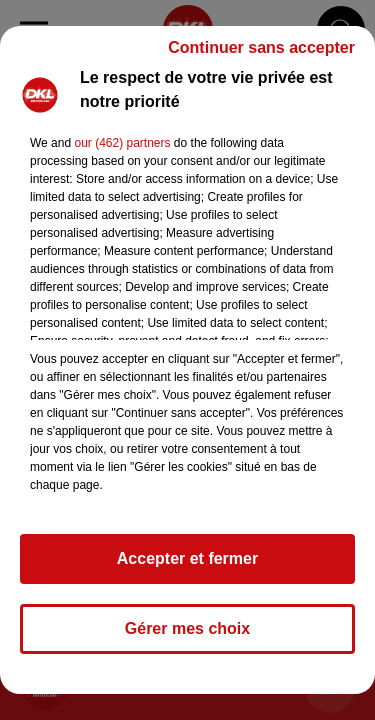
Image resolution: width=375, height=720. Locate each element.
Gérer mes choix (187, 628)
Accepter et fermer (187, 558)
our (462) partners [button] (122, 143)
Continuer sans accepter (261, 47)
